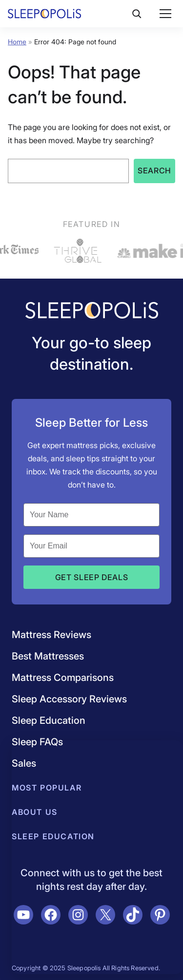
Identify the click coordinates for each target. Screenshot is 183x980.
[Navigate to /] (92, 311)
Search (154, 170)
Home (17, 42)
